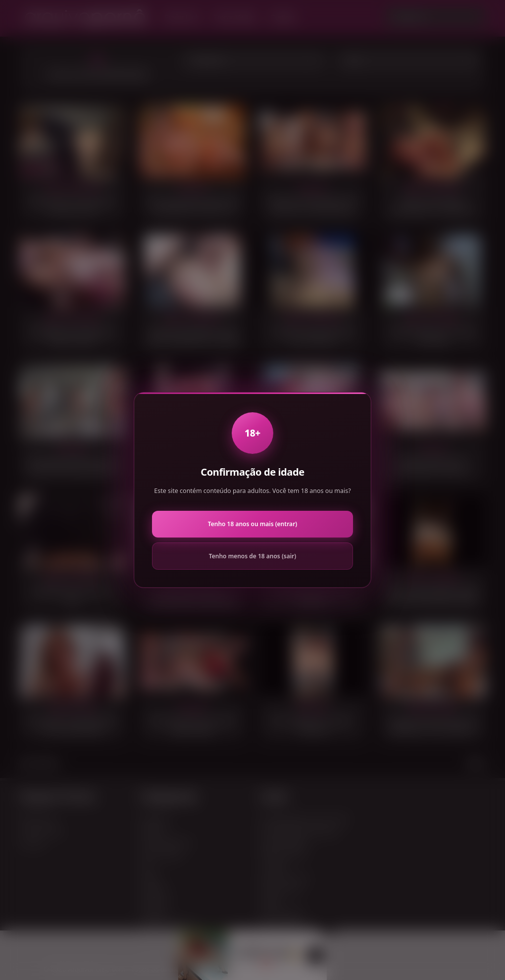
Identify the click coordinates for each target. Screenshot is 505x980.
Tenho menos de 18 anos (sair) (252, 556)
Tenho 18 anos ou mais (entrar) (252, 524)
